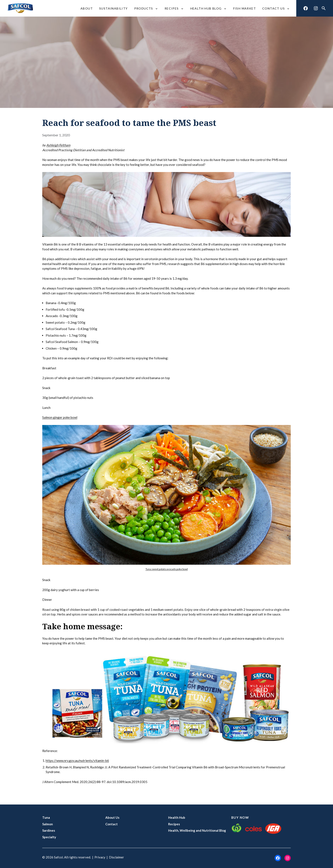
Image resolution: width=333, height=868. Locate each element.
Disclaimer (116, 857)
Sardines (49, 830)
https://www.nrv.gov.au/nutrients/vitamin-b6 (77, 761)
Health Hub (177, 817)
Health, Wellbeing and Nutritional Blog (197, 830)
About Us (112, 817)
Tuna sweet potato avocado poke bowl (167, 569)
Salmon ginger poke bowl (60, 417)
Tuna (46, 817)
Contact (111, 824)
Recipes (174, 824)
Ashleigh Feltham (58, 145)
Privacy (100, 857)
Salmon (48, 824)
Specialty (49, 837)
